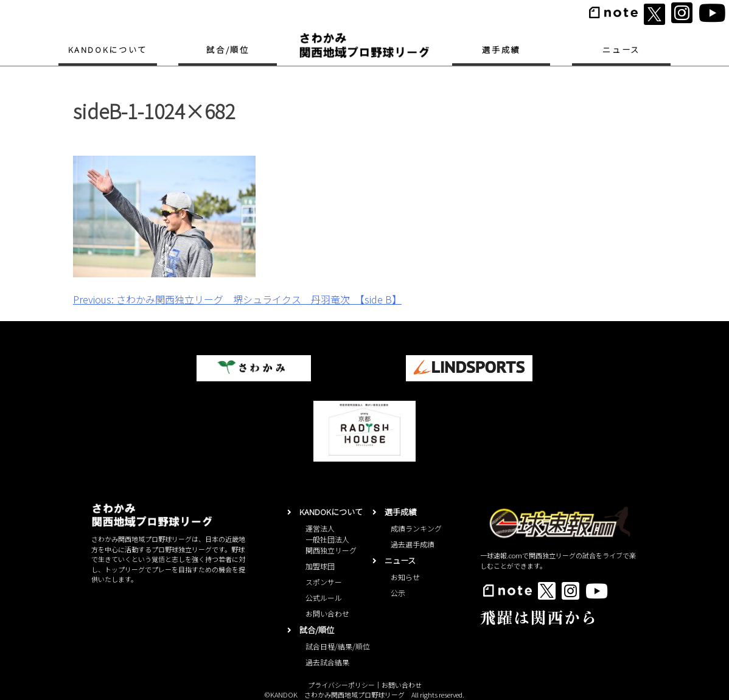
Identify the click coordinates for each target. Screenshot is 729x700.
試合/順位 (228, 50)
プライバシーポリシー (341, 685)
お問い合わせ (327, 613)
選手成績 (501, 50)
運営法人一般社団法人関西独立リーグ (331, 539)
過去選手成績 (413, 544)
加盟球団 (320, 566)
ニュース (621, 50)
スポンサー (324, 582)
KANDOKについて (108, 50)
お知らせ (405, 577)
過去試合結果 (327, 662)
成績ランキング (416, 528)
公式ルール (324, 598)
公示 (398, 593)
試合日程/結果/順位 (338, 646)
